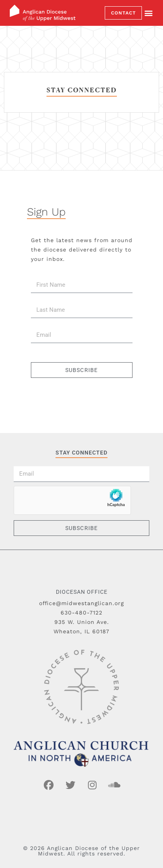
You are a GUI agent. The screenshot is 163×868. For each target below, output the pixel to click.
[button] (149, 13)
